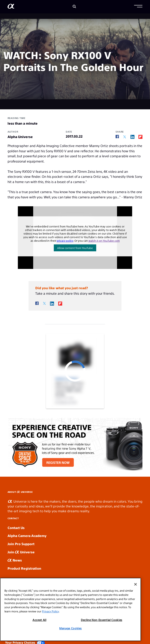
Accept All (39, 620)
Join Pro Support (21, 544)
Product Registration (24, 568)
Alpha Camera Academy (27, 536)
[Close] (136, 584)
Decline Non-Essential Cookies (102, 620)
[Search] (74, 7)
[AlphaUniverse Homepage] (11, 7)
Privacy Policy (50, 611)
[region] (70, 609)
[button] (138, 7)
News (15, 560)
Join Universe (21, 552)
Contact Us (16, 528)
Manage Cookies (70, 628)
